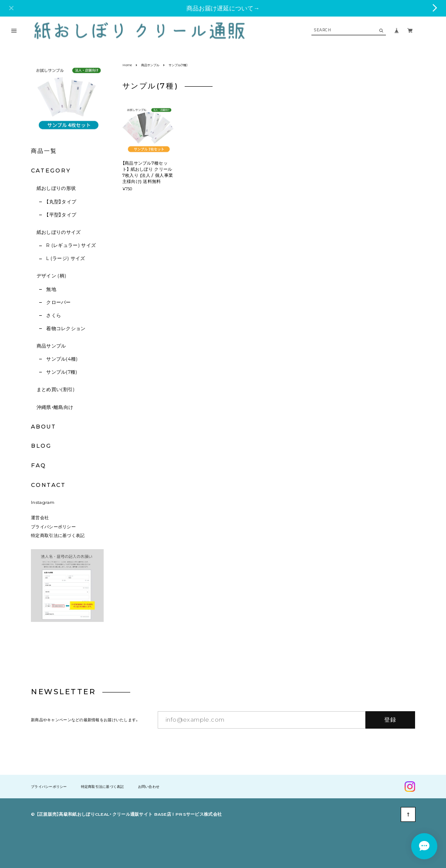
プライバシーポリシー (53, 527)
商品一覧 (44, 151)
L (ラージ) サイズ (66, 258)
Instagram (43, 502)
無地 (51, 289)
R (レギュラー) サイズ (71, 245)
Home (127, 65)
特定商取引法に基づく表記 (58, 535)
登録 (390, 719)
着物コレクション (66, 329)
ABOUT (44, 427)
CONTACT (48, 485)
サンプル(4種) (62, 359)
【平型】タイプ (61, 215)
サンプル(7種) (62, 372)
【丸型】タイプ (61, 202)
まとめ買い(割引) (56, 390)
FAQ (39, 466)
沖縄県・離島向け (55, 407)
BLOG (41, 446)
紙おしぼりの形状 (56, 188)
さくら (54, 316)
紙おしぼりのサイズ (59, 232)
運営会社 (40, 517)
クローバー (59, 302)
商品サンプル (51, 346)
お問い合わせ (149, 787)
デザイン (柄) (52, 276)
